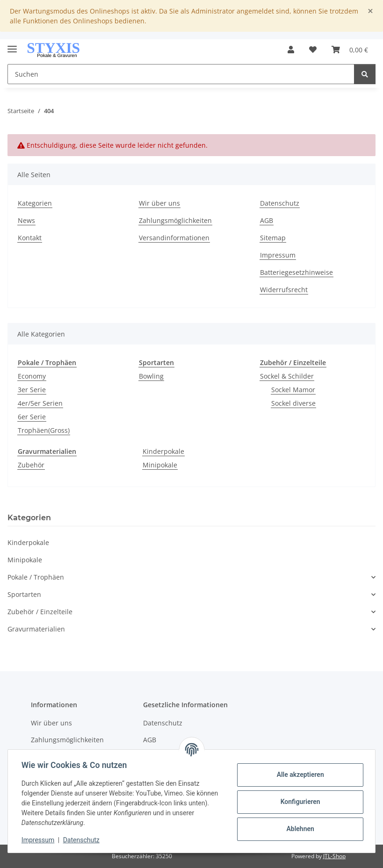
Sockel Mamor (293, 390)
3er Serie (32, 390)
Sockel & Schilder (287, 376)
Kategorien (35, 203)
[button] (291, 50)
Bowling (151, 376)
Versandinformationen (174, 238)
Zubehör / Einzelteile (40, 612)
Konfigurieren (299, 802)
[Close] (370, 11)
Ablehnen (299, 829)
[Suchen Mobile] (181, 74)
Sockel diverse (293, 403)
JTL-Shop (334, 856)
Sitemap (273, 238)
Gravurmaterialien (36, 629)
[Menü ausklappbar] (12, 45)
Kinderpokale (163, 451)
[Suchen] (365, 74)
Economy (32, 376)
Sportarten (24, 594)
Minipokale (160, 465)
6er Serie (32, 417)
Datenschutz (83, 840)
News (26, 220)
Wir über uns (159, 203)
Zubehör (31, 465)
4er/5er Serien (40, 403)
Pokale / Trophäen (36, 577)
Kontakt (30, 238)
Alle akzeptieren (299, 775)
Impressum (39, 840)
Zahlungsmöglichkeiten (175, 220)
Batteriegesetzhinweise (296, 272)
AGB (267, 220)
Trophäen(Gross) (44, 430)
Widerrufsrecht (284, 290)
